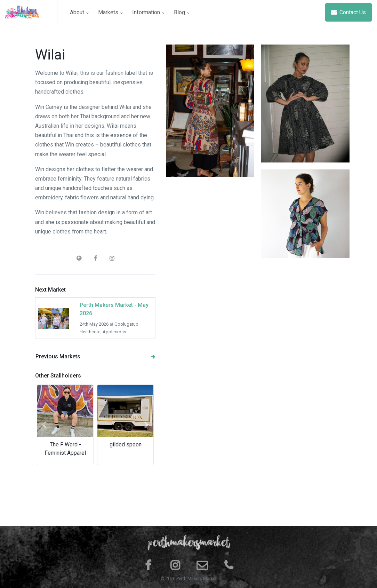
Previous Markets (95, 356)
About (79, 12)
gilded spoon (126, 444)
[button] (44, 425)
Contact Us (348, 12)
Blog (182, 12)
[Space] (31, 12)
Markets (110, 12)
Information (148, 12)
